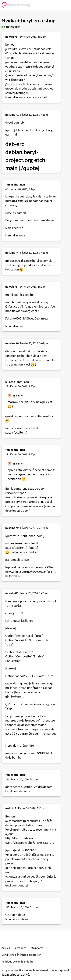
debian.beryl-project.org (37, 130)
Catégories (20, 948)
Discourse (25, 970)
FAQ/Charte (36, 948)
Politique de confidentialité (17, 961)
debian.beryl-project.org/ (28, 868)
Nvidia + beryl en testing (28, 21)
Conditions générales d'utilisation (21, 955)
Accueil (6, 948)
